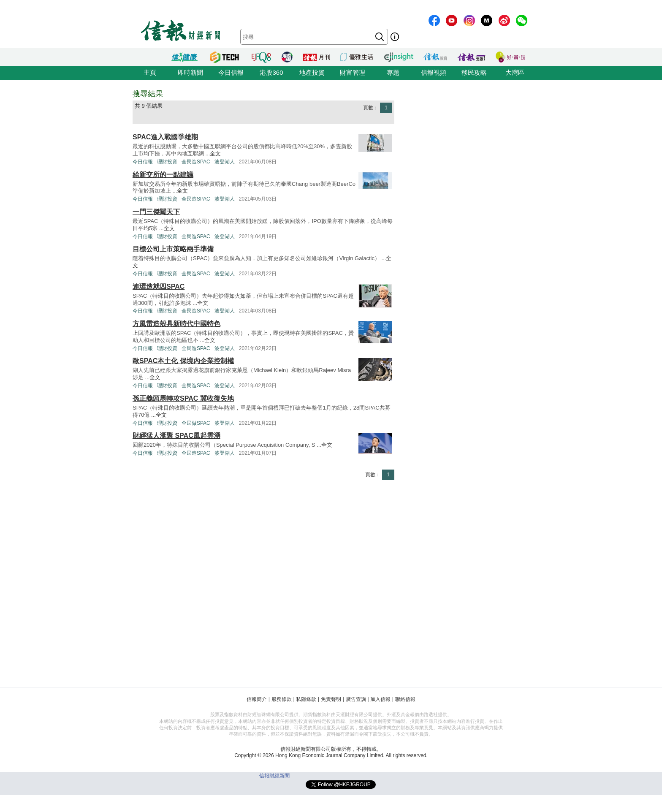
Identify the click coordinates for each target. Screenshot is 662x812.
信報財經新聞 (274, 776)
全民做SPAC (196, 423)
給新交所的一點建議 (163, 175)
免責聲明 (331, 699)
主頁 (150, 72)
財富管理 (353, 72)
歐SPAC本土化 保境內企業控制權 (183, 361)
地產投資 (312, 72)
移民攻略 (474, 72)
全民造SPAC (196, 162)
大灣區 (515, 72)
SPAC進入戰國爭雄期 (165, 137)
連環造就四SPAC (159, 287)
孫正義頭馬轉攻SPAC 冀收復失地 (183, 398)
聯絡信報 (405, 699)
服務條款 (282, 699)
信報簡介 (257, 699)
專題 (393, 72)
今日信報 (231, 72)
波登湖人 (225, 162)
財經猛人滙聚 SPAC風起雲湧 (176, 436)
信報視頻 (434, 72)
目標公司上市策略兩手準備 (173, 249)
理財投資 (167, 162)
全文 (215, 153)
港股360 (271, 72)
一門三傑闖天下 (156, 212)
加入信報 (380, 699)
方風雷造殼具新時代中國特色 (176, 324)
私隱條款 (306, 699)
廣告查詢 (356, 699)
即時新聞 (190, 72)
